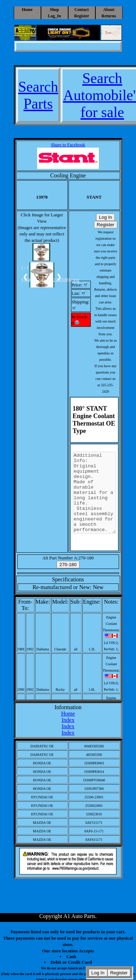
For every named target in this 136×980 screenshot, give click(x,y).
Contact (82, 10)
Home (27, 10)
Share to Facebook (68, 145)
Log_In (54, 16)
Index (68, 720)
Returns (109, 16)
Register (82, 16)
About (109, 10)
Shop (54, 10)
